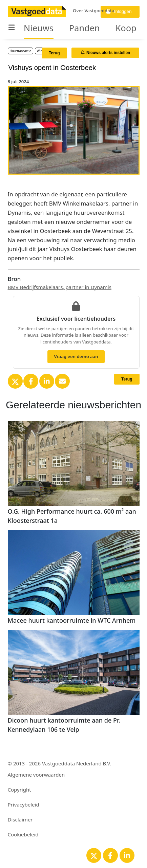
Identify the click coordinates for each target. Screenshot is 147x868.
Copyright (19, 790)
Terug (54, 53)
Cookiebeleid (23, 834)
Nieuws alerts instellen (106, 53)
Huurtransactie (20, 51)
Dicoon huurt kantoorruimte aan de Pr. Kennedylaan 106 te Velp (64, 725)
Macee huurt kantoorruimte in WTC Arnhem (72, 620)
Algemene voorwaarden (36, 775)
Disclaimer (20, 819)
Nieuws (39, 28)
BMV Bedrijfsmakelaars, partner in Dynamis (60, 287)
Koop (126, 28)
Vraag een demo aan (76, 356)
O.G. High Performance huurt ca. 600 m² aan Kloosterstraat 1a (72, 516)
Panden (85, 28)
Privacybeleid (24, 804)
